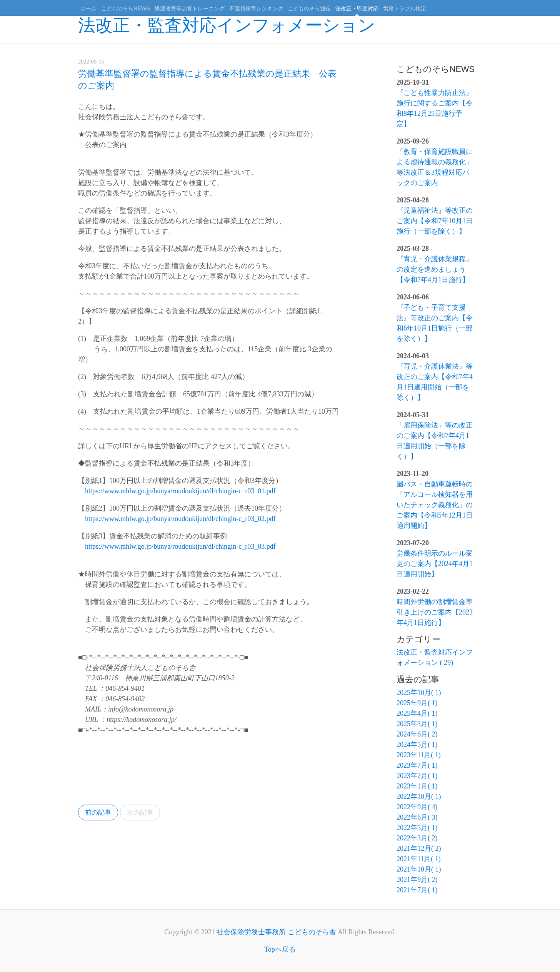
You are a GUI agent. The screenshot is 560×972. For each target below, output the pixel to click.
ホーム (88, 8)
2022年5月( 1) (417, 828)
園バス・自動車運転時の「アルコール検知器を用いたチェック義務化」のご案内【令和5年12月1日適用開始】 (435, 505)
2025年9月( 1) (417, 703)
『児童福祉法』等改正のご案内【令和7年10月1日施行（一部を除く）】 (435, 221)
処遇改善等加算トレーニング (190, 8)
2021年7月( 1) (417, 890)
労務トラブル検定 (405, 8)
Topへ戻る (280, 949)
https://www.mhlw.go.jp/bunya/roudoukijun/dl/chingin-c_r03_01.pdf (180, 491)
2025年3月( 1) (417, 724)
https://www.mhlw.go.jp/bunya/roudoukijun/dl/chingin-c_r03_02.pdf (180, 519)
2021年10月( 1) (419, 869)
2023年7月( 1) (417, 765)
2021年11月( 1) (419, 859)
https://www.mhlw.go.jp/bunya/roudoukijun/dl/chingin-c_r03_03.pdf (180, 546)
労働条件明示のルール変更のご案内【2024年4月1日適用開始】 (435, 564)
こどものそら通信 (309, 8)
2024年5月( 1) (417, 745)
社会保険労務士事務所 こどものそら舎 (276, 932)
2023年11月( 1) (419, 755)
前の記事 (99, 813)
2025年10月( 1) (419, 693)
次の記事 (143, 813)
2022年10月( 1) (419, 797)
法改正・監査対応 (357, 8)
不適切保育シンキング (256, 8)
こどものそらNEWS (126, 8)
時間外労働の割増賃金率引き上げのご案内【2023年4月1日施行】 (435, 612)
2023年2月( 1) (417, 776)
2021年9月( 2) (417, 880)
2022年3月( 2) (417, 838)
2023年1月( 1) (417, 786)
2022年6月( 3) (417, 817)
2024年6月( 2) (417, 734)
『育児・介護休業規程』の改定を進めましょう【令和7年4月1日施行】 (435, 269)
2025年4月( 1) (417, 713)
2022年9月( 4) (417, 807)
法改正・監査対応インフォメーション (227, 25)
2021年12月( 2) (419, 848)
